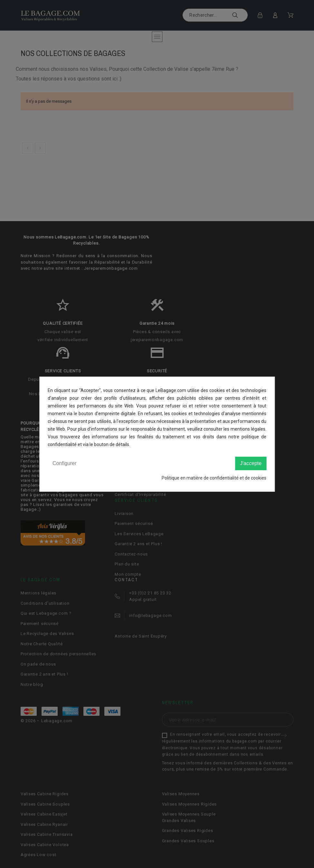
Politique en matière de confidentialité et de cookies (214, 478)
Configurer (65, 463)
